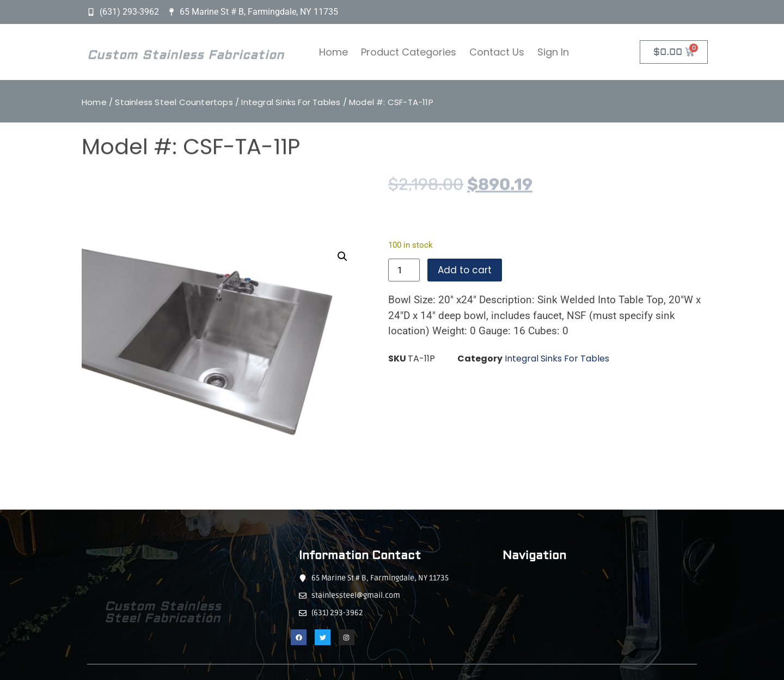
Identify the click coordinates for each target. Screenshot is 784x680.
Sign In (553, 52)
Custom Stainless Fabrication (186, 58)
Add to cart (465, 270)
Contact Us (497, 52)
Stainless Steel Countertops (174, 102)
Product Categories (409, 52)
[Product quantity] (404, 270)
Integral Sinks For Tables (291, 102)
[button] (342, 256)
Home (333, 52)
